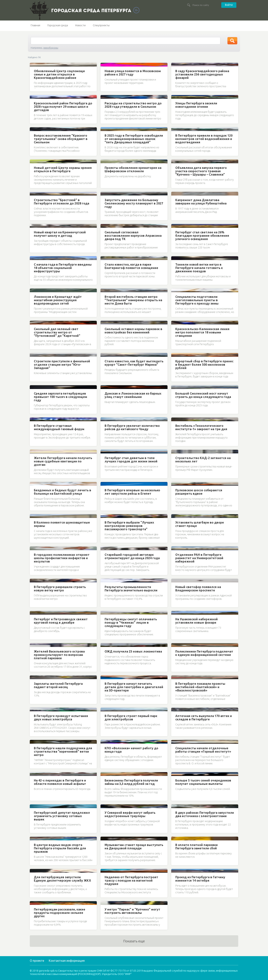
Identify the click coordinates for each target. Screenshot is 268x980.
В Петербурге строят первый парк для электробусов (131, 718)
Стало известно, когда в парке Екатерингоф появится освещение (131, 266)
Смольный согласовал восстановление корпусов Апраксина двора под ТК (133, 236)
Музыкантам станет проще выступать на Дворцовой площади (134, 847)
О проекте (37, 961)
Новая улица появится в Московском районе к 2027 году (133, 73)
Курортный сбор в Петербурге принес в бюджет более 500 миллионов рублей (204, 365)
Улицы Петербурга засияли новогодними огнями (196, 105)
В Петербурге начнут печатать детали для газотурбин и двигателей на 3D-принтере (134, 687)
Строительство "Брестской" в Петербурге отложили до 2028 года (62, 202)
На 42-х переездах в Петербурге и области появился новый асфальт (60, 782)
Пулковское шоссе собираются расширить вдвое (199, 492)
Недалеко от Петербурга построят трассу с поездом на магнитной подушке (131, 880)
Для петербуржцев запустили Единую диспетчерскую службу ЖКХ (62, 879)
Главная (35, 25)
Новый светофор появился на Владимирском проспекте (198, 589)
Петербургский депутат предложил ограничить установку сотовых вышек (62, 816)
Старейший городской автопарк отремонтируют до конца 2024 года (132, 556)
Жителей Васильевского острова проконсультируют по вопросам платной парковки (59, 655)
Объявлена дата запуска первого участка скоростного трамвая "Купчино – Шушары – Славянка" (201, 171)
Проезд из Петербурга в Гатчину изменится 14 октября (200, 879)
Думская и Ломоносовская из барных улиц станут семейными (133, 395)
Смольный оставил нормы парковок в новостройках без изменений (133, 331)
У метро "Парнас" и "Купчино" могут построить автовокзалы (132, 911)
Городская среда (58, 25)
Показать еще (134, 941)
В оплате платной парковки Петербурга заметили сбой (197, 847)
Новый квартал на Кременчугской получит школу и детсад (60, 234)
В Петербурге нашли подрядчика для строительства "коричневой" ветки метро (63, 751)
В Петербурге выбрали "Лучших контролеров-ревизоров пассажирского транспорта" (129, 526)
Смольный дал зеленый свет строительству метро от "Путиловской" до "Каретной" (57, 332)
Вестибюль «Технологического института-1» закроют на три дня (201, 427)
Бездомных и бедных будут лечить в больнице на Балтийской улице (63, 492)
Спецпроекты (101, 25)
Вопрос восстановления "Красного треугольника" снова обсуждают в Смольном (61, 139)
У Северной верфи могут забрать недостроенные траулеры (130, 814)
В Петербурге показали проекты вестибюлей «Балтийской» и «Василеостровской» (200, 687)
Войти (229, 5)
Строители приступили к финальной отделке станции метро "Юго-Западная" (62, 365)
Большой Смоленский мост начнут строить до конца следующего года (203, 395)
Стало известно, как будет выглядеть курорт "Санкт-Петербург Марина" (134, 363)
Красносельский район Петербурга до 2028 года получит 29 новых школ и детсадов (63, 107)
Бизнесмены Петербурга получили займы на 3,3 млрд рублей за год (131, 782)
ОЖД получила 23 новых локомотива (133, 651)
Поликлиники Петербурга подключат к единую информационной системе (204, 653)
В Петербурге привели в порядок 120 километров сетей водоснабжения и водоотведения (204, 139)
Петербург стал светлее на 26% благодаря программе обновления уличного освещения (202, 236)
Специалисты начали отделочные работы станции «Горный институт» (203, 750)
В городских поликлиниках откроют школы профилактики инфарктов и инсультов (62, 558)
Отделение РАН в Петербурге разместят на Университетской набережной (199, 558)
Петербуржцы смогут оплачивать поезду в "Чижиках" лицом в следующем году (131, 623)
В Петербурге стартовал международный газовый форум (59, 427)
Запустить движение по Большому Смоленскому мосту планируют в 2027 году (134, 203)
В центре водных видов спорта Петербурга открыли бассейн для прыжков (60, 848)
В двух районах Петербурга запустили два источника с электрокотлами (205, 814)
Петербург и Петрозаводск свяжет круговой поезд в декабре (61, 621)
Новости (80, 25)
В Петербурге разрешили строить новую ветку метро (60, 589)
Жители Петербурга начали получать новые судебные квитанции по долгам (63, 461)
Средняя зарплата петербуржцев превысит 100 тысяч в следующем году (60, 397)
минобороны (51, 48)
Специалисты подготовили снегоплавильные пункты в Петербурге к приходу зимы (197, 300)
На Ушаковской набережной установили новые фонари (197, 621)
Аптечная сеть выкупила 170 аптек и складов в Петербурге (204, 718)
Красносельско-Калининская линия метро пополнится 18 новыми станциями (202, 332)
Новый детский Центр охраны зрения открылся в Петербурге (63, 169)
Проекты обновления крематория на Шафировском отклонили (133, 169)
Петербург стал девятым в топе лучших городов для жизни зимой (131, 460)
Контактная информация (67, 961)
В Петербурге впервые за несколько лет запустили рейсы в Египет (132, 492)
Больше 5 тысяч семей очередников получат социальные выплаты (203, 782)
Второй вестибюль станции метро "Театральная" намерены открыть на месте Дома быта (133, 300)
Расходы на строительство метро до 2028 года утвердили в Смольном (133, 105)
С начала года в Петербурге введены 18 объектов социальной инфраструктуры (63, 268)
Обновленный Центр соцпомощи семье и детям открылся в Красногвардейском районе (59, 74)
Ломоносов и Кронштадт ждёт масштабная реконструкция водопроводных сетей (58, 300)
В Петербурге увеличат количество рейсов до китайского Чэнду (132, 427)
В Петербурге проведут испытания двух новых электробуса (61, 718)
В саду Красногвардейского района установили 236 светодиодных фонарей (202, 74)
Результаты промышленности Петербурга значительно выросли (131, 589)
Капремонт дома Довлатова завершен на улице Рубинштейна (201, 202)
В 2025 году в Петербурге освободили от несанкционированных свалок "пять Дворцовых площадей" (134, 139)
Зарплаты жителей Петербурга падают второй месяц (58, 685)
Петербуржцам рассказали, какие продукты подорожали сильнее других (60, 913)
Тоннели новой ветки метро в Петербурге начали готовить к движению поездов (199, 268)
